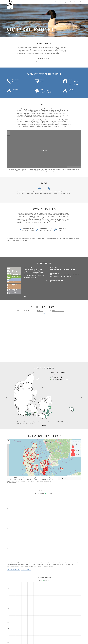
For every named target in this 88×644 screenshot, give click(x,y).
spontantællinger (48, 536)
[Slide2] (27, 274)
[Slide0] (24, 274)
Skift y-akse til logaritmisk (13, 500)
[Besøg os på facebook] (39, 641)
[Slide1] (26, 274)
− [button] (9, 420)
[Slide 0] (43, 570)
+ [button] (9, 418)
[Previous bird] (1, 20)
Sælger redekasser (21, 564)
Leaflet (68, 453)
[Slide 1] (45, 570)
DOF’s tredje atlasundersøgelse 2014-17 (51, 399)
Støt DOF (72, 2)
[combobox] (70, 456)
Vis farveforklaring (26, 500)
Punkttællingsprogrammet (53, 560)
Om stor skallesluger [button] (61, 2)
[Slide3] (45, 402)
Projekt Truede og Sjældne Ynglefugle (62, 562)
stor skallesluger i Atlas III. (26, 400)
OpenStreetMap (74, 453)
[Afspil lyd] (36, 61)
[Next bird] (87, 20)
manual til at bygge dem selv (41, 564)
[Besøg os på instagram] (43, 641)
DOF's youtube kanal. (58, 288)
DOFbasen (40, 288)
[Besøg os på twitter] (46, 641)
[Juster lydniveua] (45, 61)
